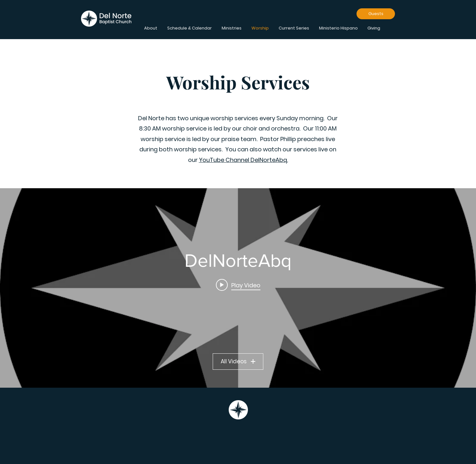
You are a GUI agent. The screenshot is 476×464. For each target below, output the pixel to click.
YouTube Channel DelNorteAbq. (243, 160)
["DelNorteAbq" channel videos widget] (238, 288)
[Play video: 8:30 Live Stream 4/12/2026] (238, 285)
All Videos (238, 361)
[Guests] (376, 14)
